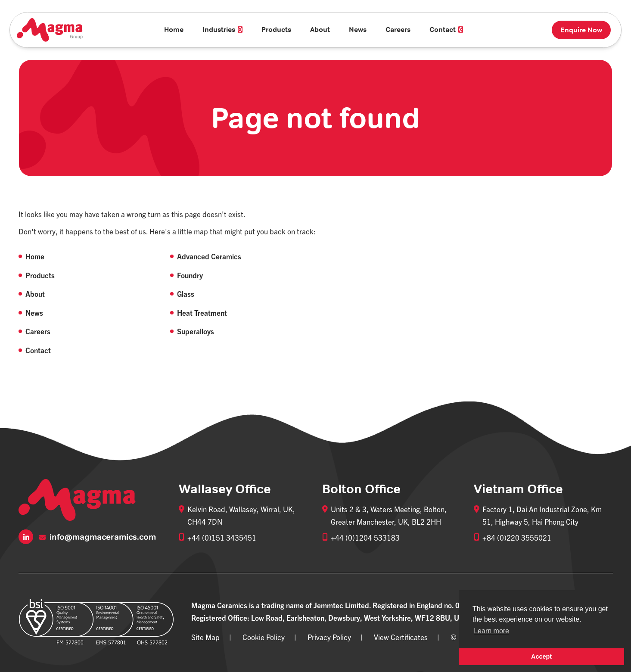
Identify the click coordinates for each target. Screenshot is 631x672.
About (320, 30)
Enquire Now (581, 30)
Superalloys (196, 331)
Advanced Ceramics (209, 256)
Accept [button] (541, 656)
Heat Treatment (202, 313)
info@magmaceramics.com (98, 537)
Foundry (190, 275)
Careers (398, 30)
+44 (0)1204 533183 (365, 537)
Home (174, 30)
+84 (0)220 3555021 (517, 537)
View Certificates (401, 637)
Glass (186, 294)
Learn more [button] (491, 631)
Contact (38, 350)
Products (276, 30)
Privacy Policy (329, 637)
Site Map (205, 637)
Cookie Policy (264, 637)
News (358, 30)
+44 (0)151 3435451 (222, 537)
